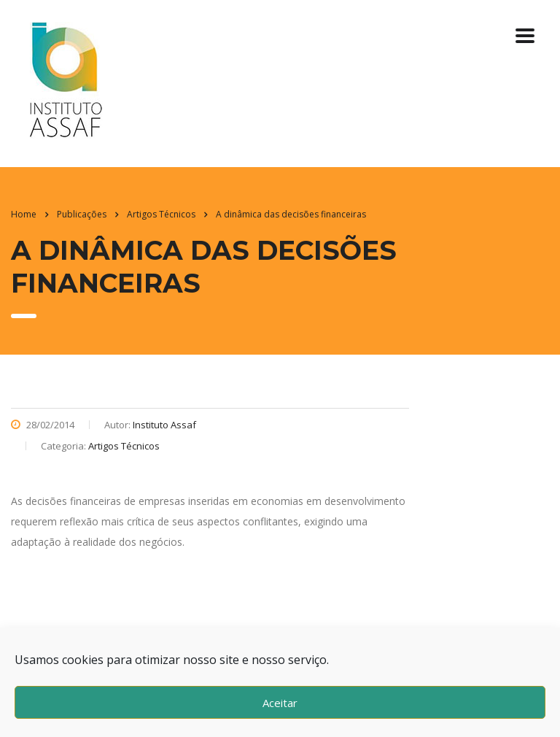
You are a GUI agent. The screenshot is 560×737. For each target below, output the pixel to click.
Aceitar (280, 703)
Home (24, 214)
